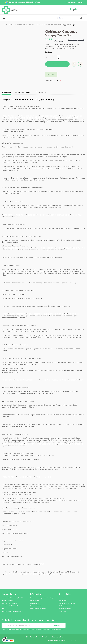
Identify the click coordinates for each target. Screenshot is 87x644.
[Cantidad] (51, 57)
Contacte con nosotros (38, 609)
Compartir (55, 81)
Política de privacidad (66, 606)
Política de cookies (65, 609)
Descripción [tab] (6, 92)
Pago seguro (34, 603)
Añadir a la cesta (56, 64)
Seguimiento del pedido (76, 3)
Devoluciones (35, 601)
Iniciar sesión (63, 601)
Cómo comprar (35, 606)
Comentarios (41, 92)
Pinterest (61, 81)
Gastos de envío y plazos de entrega (42, 598)
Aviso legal (62, 611)
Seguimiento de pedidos (67, 603)
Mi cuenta (62, 598)
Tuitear (58, 81)
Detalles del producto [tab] (23, 92)
